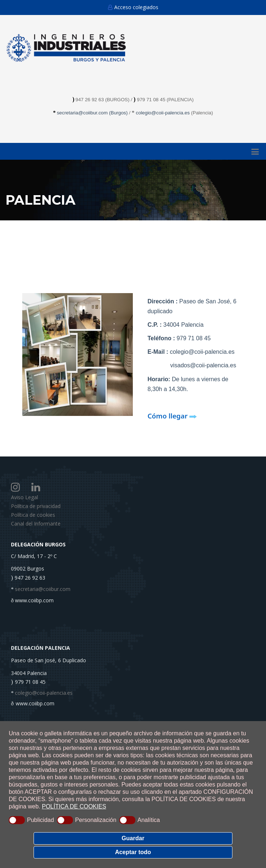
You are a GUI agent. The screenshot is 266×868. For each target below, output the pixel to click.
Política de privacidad (36, 506)
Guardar (133, 838)
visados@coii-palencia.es (203, 365)
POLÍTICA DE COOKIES (74, 806)
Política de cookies (33, 515)
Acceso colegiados (133, 7)
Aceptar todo (133, 852)
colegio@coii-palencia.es (163, 113)
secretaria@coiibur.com (83, 113)
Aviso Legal (24, 497)
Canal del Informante (36, 524)
